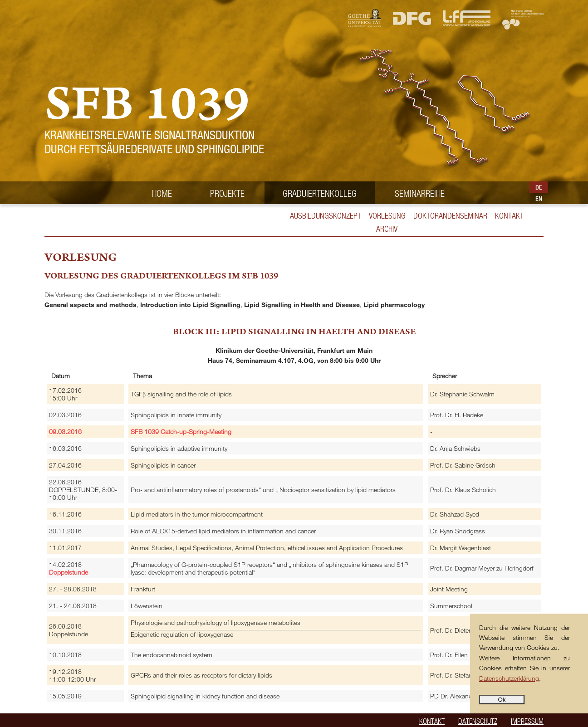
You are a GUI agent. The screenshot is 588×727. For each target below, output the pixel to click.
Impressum (527, 721)
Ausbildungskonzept (326, 216)
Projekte (227, 193)
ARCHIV (387, 229)
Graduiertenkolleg (320, 193)
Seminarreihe (420, 193)
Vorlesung (387, 216)
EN (539, 199)
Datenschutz (478, 721)
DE (539, 187)
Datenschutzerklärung (509, 678)
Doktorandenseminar (450, 216)
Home (162, 193)
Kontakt (509, 216)
